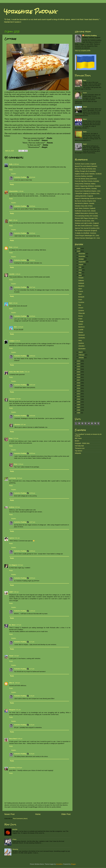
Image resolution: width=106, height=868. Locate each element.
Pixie (11, 247)
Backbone (81, 327)
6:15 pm (32, 725)
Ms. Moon (12, 625)
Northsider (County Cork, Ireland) (85, 211)
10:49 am (32, 316)
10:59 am (32, 578)
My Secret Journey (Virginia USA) (85, 201)
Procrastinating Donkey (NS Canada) (86, 216)
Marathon (81, 286)
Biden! (85, 119)
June (80, 270)
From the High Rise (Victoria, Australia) (87, 181)
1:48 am (16, 247)
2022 (79, 366)
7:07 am (16, 438)
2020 (79, 372)
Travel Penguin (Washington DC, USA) (87, 236)
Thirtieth (81, 278)
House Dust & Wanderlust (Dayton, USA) (88, 191)
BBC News (78, 438)
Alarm (80, 289)
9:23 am (20, 565)
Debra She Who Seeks (17, 372)
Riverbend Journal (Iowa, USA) (85, 221)
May (80, 273)
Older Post (66, 814)
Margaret (12, 710)
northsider (13, 478)
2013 (79, 391)
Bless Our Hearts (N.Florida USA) (85, 169)
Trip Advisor (79, 451)
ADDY (11, 592)
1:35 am (15, 220)
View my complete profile (83, 51)
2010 (79, 399)
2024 (79, 361)
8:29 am (17, 507)
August (81, 264)
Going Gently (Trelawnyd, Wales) (85, 184)
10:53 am (32, 416)
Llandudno (82, 338)
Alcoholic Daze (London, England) (85, 164)
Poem (80, 300)
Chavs (14, 839)
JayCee (12, 538)
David (85, 144)
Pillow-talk (82, 313)
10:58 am (32, 551)
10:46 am (32, 260)
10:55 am (32, 453)
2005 (79, 413)
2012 (79, 394)
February (82, 355)
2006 (79, 410)
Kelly (11, 164)
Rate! (80, 294)
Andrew (12, 507)
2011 (79, 396)
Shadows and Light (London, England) (87, 223)
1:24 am (21, 191)
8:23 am (20, 478)
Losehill (81, 330)
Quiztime (81, 311)
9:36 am (16, 592)
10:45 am (32, 206)
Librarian (12, 399)
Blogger (73, 864)
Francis (81, 291)
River (11, 438)
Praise (80, 319)
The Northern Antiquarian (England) (86, 231)
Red (10, 220)
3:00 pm (17, 683)
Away (80, 340)
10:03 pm (19, 768)
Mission (81, 332)
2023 (79, 364)
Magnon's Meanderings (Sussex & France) (88, 198)
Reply (11, 170)
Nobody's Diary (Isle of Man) (84, 206)
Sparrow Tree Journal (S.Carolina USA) (87, 228)
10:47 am (32, 287)
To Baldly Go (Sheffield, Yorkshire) (85, 233)
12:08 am (16, 164)
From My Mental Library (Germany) (86, 179)
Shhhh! (81, 324)
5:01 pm (18, 710)
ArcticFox (12, 768)
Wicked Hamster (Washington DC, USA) (87, 238)
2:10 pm (16, 656)
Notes (85, 132)
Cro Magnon (13, 565)
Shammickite (13, 191)
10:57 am (32, 522)
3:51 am (27, 372)
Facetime (81, 302)
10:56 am (32, 493)
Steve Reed (13, 739)
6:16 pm (32, 696)
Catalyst (12, 341)
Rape (85, 80)
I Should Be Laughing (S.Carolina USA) (87, 193)
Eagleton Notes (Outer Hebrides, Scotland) (88, 174)
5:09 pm (20, 739)
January (81, 358)
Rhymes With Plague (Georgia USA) (86, 218)
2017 (79, 380)
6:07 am (23, 425)
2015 (79, 386)
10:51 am (32, 385)
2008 (79, 405)
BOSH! (77, 441)
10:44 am (32, 177)
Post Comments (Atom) (20, 819)
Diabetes (81, 281)
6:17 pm (32, 642)
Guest (85, 93)
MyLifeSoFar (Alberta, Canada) (85, 203)
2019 (79, 375)
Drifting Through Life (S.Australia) (85, 171)
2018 (79, 377)
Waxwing (15, 849)
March (81, 352)
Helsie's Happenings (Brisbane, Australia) (88, 186)
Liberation (81, 346)
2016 (79, 383)
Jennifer (12, 274)
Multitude (81, 283)
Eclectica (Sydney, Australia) (84, 176)
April (80, 275)
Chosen (81, 308)
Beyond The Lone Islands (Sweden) (86, 166)
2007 (79, 407)
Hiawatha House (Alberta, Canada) (86, 189)
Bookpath (81, 297)
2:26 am (21, 464)
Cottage (81, 321)
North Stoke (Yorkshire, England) (85, 208)
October (81, 259)
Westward (81, 335)
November (82, 256)
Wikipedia (78, 453)
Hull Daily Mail (79, 446)
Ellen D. (12, 683)
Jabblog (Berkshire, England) (84, 196)
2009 (79, 402)
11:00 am (32, 611)
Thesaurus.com (80, 448)
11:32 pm (20, 327)
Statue (85, 107)
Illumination (82, 349)
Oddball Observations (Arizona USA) (86, 213)
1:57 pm (19, 625)
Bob (11, 303)
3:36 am (18, 341)
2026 (79, 248)
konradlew (59, 864)
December (82, 254)
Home (38, 814)
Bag (80, 305)
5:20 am (18, 399)
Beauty (81, 316)
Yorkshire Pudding (30, 12)
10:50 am (32, 356)
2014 (79, 388)
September (82, 262)
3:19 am (15, 303)
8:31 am (17, 538)
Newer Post (9, 814)
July (80, 267)
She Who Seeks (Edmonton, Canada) (87, 226)
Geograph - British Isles (82, 443)
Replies (14, 174)
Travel (11, 656)
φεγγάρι (15, 829)
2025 (79, 251)
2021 (79, 369)
